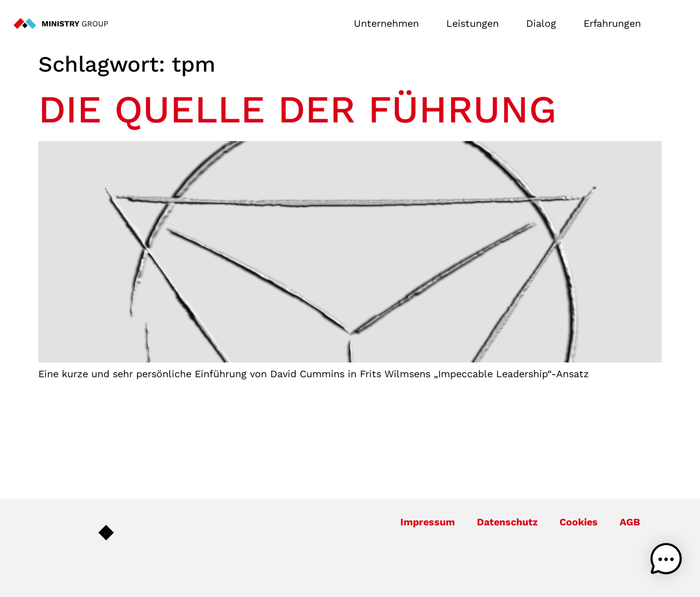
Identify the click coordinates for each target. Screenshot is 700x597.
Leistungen (475, 23)
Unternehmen (389, 23)
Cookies (579, 522)
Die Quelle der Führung (297, 109)
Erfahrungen (612, 23)
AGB (630, 522)
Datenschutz (507, 522)
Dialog (544, 23)
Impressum (428, 522)
